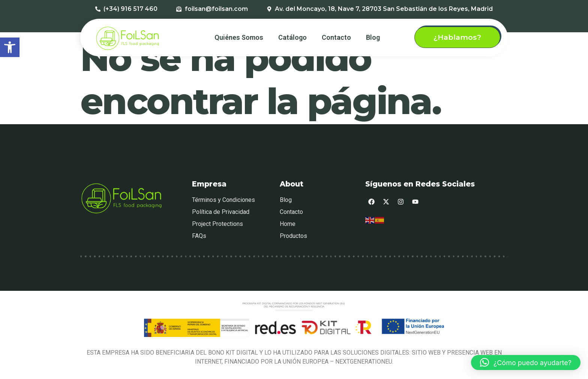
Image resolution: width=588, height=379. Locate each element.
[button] (10, 47)
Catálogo (292, 37)
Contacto (336, 37)
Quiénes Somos (239, 37)
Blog (373, 37)
